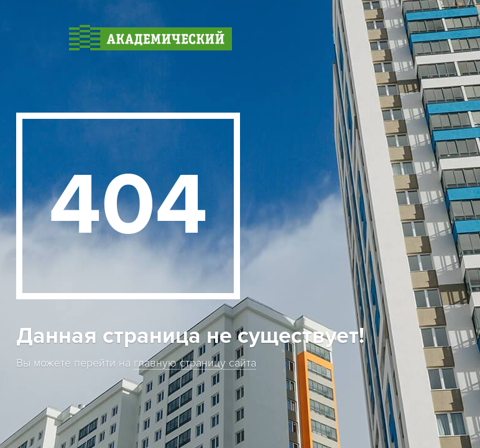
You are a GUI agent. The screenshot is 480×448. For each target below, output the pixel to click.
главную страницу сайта (195, 363)
